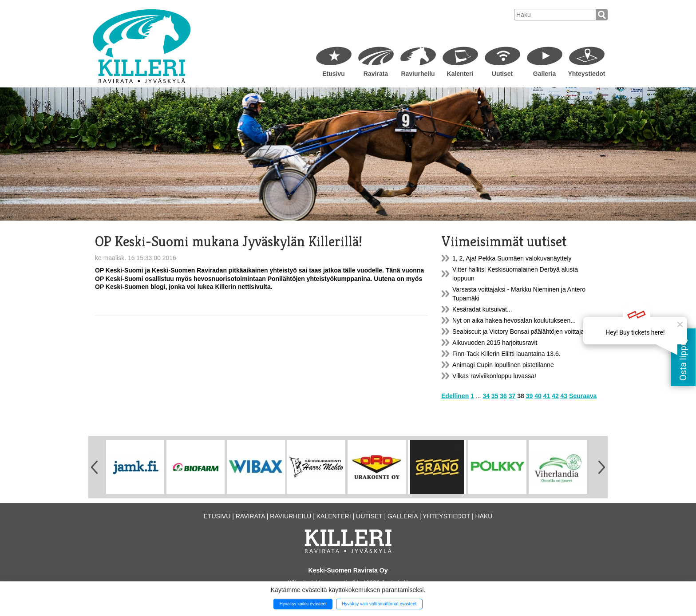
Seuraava (583, 396)
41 (547, 396)
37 (512, 396)
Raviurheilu (418, 74)
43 (564, 396)
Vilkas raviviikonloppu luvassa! (494, 376)
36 (503, 396)
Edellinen (455, 396)
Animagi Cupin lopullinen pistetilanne (503, 365)
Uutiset (502, 74)
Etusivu (334, 74)
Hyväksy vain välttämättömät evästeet (379, 604)
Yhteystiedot (586, 74)
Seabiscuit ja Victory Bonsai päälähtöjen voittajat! (520, 332)
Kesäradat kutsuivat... (482, 309)
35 (495, 396)
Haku (484, 516)
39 (530, 396)
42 (555, 396)
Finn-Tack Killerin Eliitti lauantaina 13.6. (506, 354)
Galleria (544, 74)
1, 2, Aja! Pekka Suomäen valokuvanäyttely (512, 258)
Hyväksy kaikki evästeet (303, 604)
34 (486, 396)
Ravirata (376, 74)
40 (538, 396)
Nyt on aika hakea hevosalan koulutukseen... (514, 320)
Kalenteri (460, 74)
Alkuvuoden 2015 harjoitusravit (495, 343)
